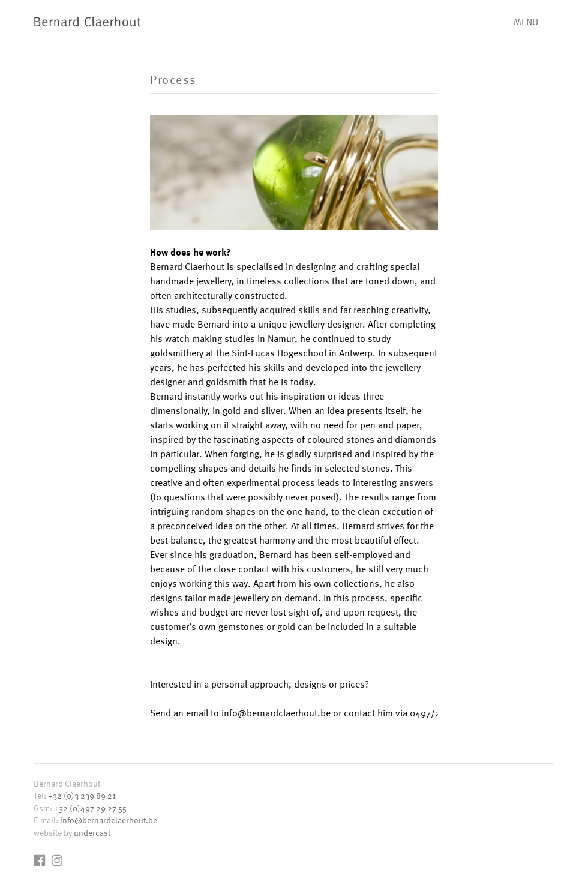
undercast (92, 832)
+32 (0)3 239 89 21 (82, 795)
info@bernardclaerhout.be (109, 820)
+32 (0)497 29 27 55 (90, 808)
